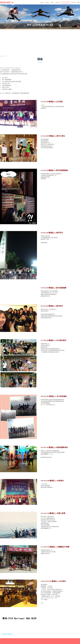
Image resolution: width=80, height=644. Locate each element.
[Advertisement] (40, 41)
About (47, 3)
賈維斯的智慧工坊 (7, 3)
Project (58, 3)
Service (74, 3)
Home (42, 3)
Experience (66, 3)
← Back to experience (7, 634)
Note (52, 3)
